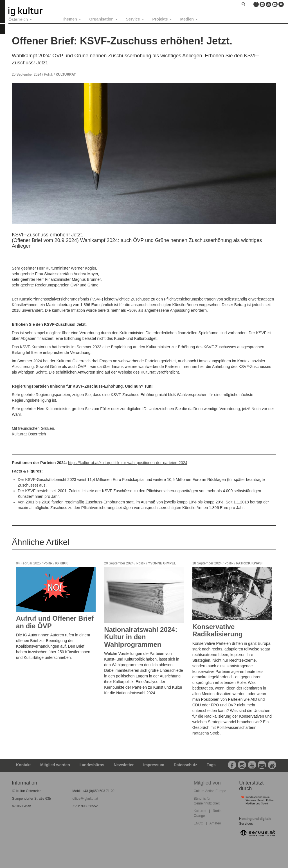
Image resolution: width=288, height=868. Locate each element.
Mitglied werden (55, 765)
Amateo (215, 823)
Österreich (20, 19)
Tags (211, 765)
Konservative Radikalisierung (218, 630)
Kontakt (23, 765)
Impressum (154, 765)
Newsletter (124, 765)
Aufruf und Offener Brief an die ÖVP (55, 622)
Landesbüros (92, 765)
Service (135, 19)
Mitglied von (207, 783)
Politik (48, 74)
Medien (189, 19)
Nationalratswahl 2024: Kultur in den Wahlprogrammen (141, 637)
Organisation (103, 19)
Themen (71, 19)
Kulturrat (66, 74)
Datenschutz (185, 765)
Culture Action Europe (210, 791)
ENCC (199, 823)
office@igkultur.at (85, 799)
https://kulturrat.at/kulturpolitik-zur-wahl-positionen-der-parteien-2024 (128, 463)
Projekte (162, 19)
